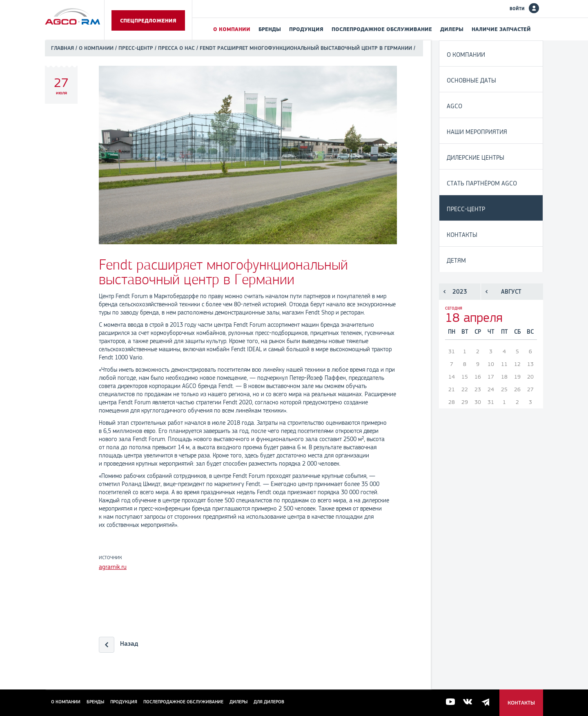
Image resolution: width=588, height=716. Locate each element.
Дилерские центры (476, 157)
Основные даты (471, 80)
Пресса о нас (176, 48)
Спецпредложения (148, 20)
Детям (456, 260)
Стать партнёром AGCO (482, 183)
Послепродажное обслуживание (382, 29)
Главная (62, 48)
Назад (129, 644)
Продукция (306, 29)
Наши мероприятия (477, 132)
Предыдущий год (444, 292)
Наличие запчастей (501, 29)
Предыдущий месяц (487, 292)
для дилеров (269, 702)
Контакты (462, 235)
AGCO (454, 106)
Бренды (270, 29)
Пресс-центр (136, 48)
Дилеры (452, 29)
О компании (232, 29)
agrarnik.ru (113, 567)
